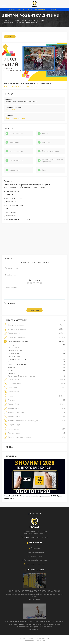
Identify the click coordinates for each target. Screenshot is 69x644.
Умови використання (35, 552)
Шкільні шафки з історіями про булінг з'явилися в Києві (34, 591)
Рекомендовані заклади (35, 564)
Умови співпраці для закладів (35, 560)
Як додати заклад (35, 556)
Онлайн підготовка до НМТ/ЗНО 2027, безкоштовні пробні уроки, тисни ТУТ (34, 10)
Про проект (35, 548)
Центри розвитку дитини (15, 118)
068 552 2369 (10, 110)
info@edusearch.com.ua (39, 537)
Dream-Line (41, 641)
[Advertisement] (34, 240)
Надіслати (35, 310)
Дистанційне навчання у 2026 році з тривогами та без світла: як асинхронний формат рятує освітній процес (35, 622)
